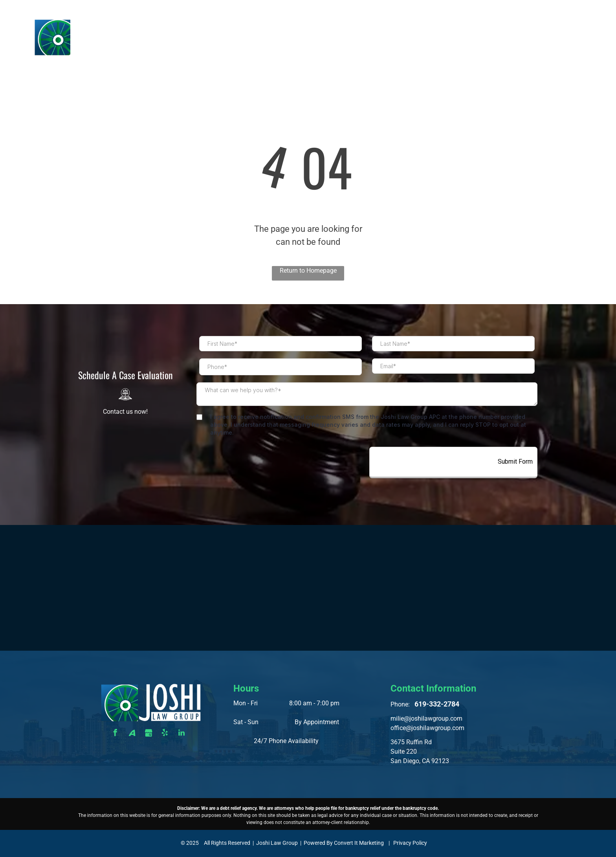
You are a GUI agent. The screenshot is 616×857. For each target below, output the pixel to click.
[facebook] (115, 734)
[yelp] (165, 734)
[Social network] (132, 734)
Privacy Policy (410, 843)
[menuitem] (283, 30)
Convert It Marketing (359, 843)
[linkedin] (181, 734)
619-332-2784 (563, 9)
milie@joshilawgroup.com (426, 718)
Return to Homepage (308, 271)
